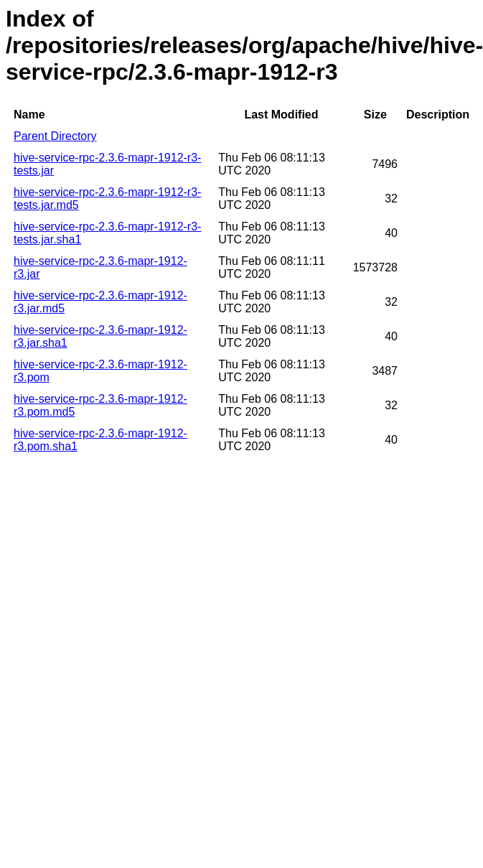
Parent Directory (55, 136)
